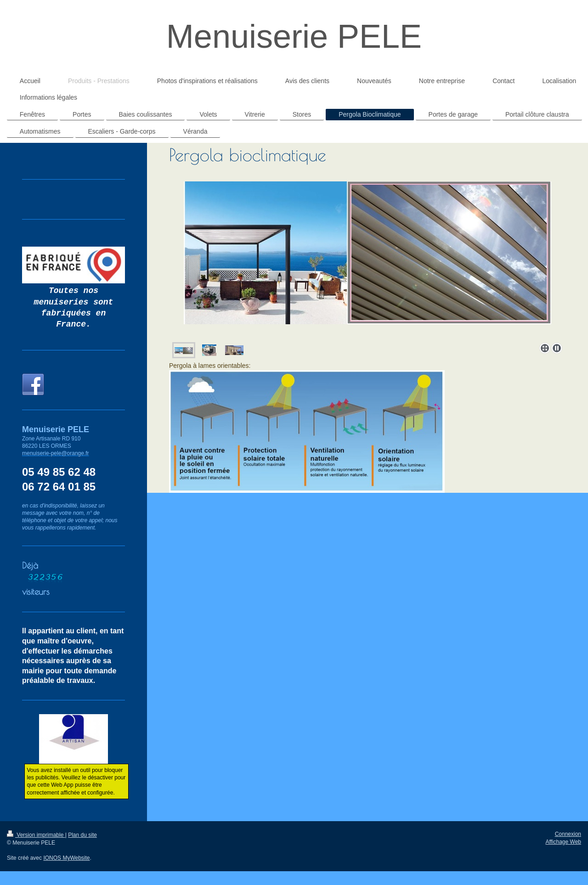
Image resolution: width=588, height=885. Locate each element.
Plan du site (82, 835)
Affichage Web (563, 842)
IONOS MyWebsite (66, 858)
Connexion (568, 834)
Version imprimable (36, 835)
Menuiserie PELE (294, 36)
